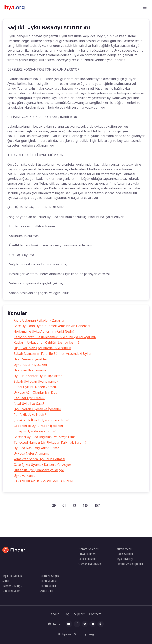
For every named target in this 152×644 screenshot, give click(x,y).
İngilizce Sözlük (12, 576)
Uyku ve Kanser (25, 476)
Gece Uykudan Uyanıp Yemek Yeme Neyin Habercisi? (53, 326)
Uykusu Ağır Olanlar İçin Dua (35, 392)
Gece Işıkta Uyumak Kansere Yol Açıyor (42, 465)
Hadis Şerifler (125, 554)
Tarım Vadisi (48, 586)
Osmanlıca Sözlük (90, 564)
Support (79, 614)
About (55, 614)
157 (97, 505)
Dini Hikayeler (11, 591)
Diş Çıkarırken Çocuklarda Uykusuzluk (42, 348)
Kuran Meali (124, 549)
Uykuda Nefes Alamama (31, 453)
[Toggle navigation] (145, 7)
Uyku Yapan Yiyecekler (30, 365)
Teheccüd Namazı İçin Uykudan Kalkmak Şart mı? (50, 442)
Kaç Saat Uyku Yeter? (29, 398)
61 (64, 505)
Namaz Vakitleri (88, 549)
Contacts (95, 614)
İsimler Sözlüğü (12, 586)
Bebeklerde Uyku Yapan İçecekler (38, 426)
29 (54, 505)
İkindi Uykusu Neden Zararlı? (36, 387)
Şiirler (6, 581)
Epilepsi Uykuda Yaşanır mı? (35, 431)
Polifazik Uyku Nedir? (30, 415)
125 (85, 505)
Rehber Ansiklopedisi (130, 564)
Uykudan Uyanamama (30, 370)
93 (74, 505)
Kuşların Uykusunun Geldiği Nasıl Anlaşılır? (47, 343)
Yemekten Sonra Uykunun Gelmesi (39, 459)
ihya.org (88, 634)
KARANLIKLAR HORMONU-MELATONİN (43, 481)
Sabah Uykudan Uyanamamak (36, 381)
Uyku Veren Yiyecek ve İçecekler (37, 409)
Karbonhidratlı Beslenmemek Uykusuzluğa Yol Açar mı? (55, 337)
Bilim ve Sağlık (50, 576)
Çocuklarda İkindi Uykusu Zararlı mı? (41, 420)
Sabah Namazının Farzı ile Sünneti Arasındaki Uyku (52, 354)
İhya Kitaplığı (125, 559)
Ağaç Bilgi (47, 591)
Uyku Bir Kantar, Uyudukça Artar (38, 376)
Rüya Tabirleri (87, 554)
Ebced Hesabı (87, 559)
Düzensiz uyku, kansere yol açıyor (39, 470)
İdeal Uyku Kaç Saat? (29, 404)
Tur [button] (53, 624)
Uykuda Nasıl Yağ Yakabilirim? (36, 448)
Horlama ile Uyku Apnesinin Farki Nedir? (44, 331)
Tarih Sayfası (48, 581)
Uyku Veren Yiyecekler (30, 359)
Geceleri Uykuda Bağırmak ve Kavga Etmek (46, 437)
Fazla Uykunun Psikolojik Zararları (40, 320)
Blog (66, 614)
